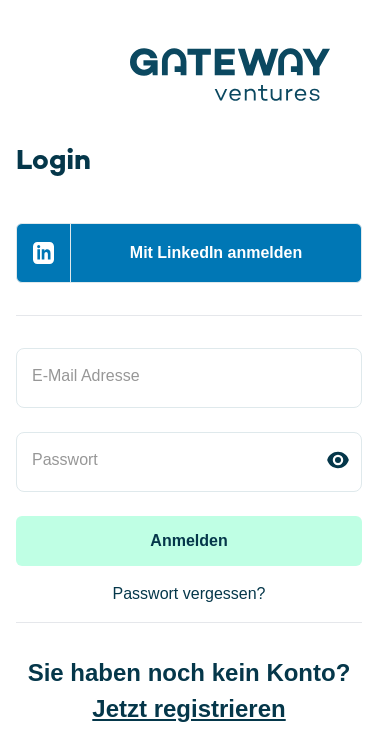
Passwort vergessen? (189, 593)
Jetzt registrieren (188, 708)
